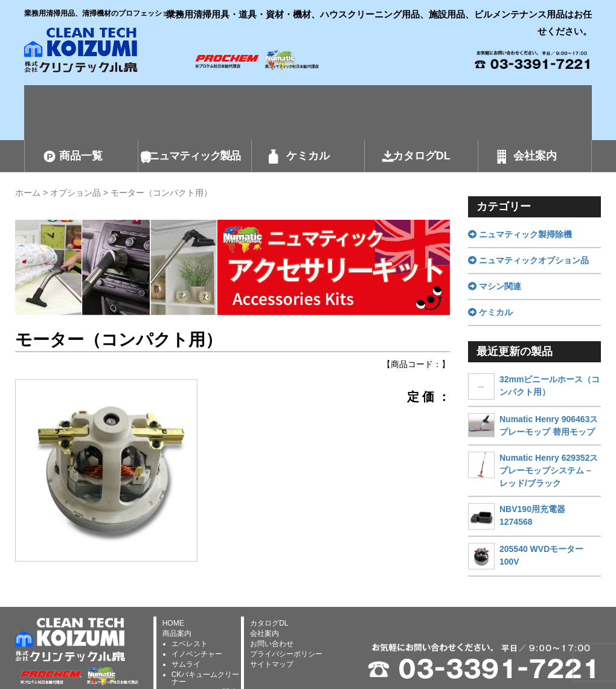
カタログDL (422, 156)
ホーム (28, 193)
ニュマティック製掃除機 (520, 234)
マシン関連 (495, 286)
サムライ (186, 664)
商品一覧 (81, 156)
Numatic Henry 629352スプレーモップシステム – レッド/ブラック (549, 470)
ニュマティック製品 (194, 156)
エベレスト (190, 644)
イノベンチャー (197, 654)
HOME (173, 623)
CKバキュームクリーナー (206, 678)
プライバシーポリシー (286, 654)
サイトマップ (272, 664)
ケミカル (308, 156)
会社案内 (535, 156)
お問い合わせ (272, 644)
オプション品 (75, 193)
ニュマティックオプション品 (528, 260)
